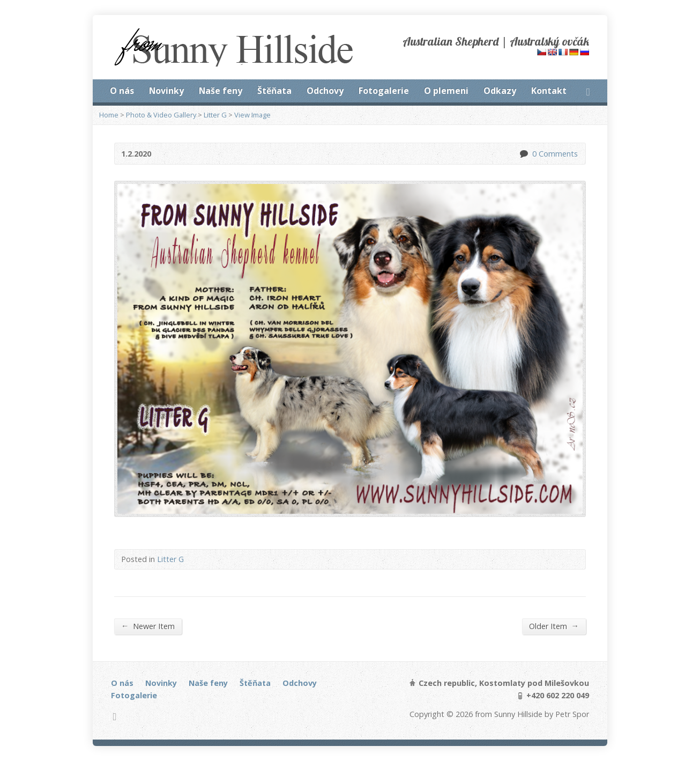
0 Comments (523, 154)
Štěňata (274, 91)
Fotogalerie (384, 91)
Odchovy (325, 91)
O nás (122, 91)
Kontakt (549, 91)
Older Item (554, 626)
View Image (252, 115)
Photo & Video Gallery (161, 115)
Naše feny (221, 91)
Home (109, 115)
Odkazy (500, 91)
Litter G (215, 115)
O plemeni (446, 91)
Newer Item (148, 626)
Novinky (166, 91)
